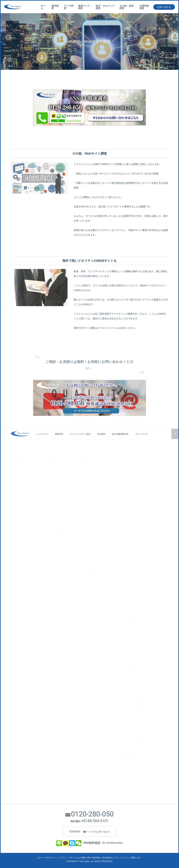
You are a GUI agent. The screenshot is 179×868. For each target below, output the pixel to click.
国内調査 (55, 7)
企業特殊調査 (144, 7)
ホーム (43, 7)
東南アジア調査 (84, 7)
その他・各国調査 (127, 7)
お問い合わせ (164, 7)
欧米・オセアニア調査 (105, 7)
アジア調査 (69, 7)
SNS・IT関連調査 (31, 76)
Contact (89, 831)
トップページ (11, 76)
